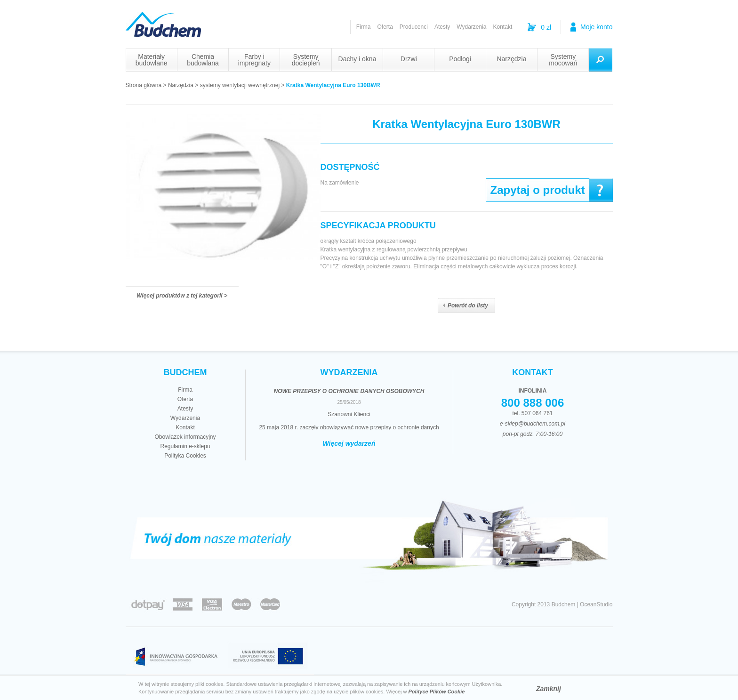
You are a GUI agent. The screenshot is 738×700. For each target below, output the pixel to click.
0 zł (546, 27)
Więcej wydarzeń (349, 443)
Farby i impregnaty (254, 60)
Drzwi (409, 59)
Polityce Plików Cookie (437, 692)
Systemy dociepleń (306, 60)
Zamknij (549, 689)
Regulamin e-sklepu (185, 446)
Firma (364, 27)
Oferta (385, 27)
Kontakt (503, 27)
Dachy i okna (357, 59)
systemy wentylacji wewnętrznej (240, 85)
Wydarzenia (471, 27)
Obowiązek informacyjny (185, 437)
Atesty (442, 27)
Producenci (414, 27)
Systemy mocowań (563, 60)
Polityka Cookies (185, 456)
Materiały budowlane (152, 60)
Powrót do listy (465, 306)
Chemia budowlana (203, 60)
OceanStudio (596, 604)
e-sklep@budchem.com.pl (533, 424)
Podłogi (460, 59)
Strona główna (144, 85)
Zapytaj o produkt (538, 190)
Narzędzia (511, 59)
